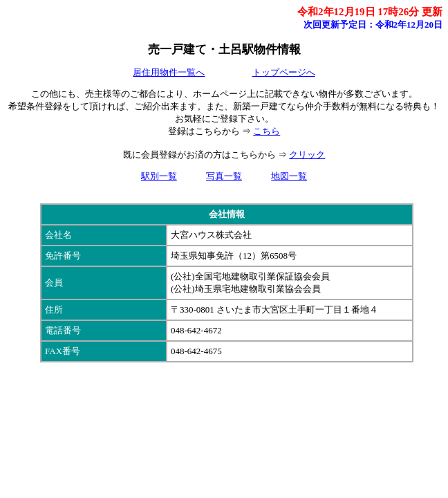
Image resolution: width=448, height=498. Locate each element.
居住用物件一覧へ (169, 72)
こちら (267, 131)
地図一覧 (289, 176)
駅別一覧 (159, 176)
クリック (307, 155)
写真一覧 (224, 176)
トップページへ (284, 72)
